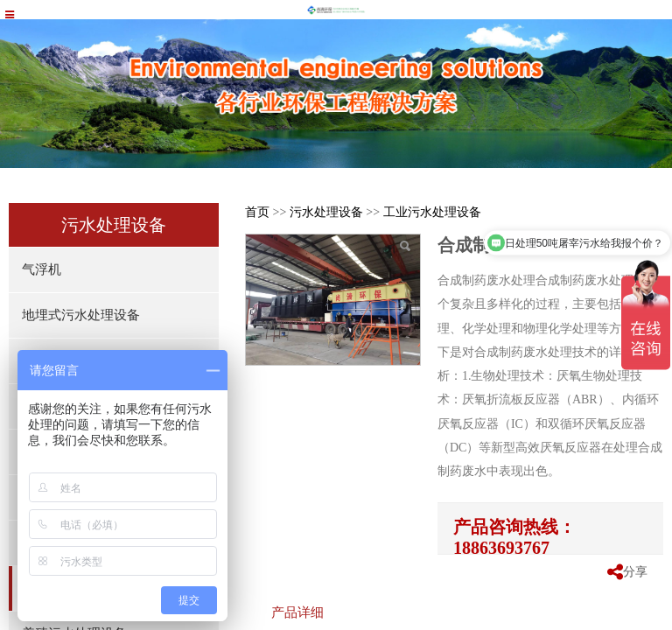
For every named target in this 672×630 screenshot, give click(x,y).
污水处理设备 (326, 212)
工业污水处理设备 (432, 212)
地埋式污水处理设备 (81, 315)
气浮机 (42, 269)
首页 (257, 212)
